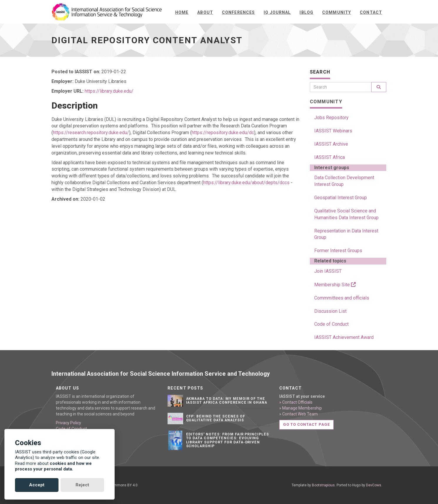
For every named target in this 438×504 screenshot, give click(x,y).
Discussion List (330, 311)
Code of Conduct (331, 324)
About (205, 12)
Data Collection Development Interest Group (344, 181)
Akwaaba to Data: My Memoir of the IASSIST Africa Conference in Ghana (227, 401)
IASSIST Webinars (333, 131)
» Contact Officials (296, 402)
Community (337, 12)
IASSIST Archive (331, 144)
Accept (37, 485)
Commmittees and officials (342, 298)
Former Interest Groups (338, 251)
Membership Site (335, 285)
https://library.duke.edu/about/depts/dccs (246, 183)
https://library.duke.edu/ (109, 91)
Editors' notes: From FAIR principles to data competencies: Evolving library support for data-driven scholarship (228, 440)
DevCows (374, 485)
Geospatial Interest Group (341, 198)
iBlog (306, 12)
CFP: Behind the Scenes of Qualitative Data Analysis (216, 418)
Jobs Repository (331, 118)
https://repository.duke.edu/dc (223, 133)
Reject (82, 485)
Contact (371, 12)
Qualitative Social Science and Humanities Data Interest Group (346, 214)
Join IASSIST (328, 271)
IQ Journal (277, 12)
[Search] (341, 87)
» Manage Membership (301, 408)
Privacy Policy (68, 423)
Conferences (238, 12)
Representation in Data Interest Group (346, 234)
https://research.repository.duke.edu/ (91, 133)
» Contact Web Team (299, 414)
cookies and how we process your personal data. (53, 466)
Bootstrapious (323, 485)
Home (182, 12)
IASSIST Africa (330, 157)
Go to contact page (306, 424)
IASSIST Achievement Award (344, 337)
